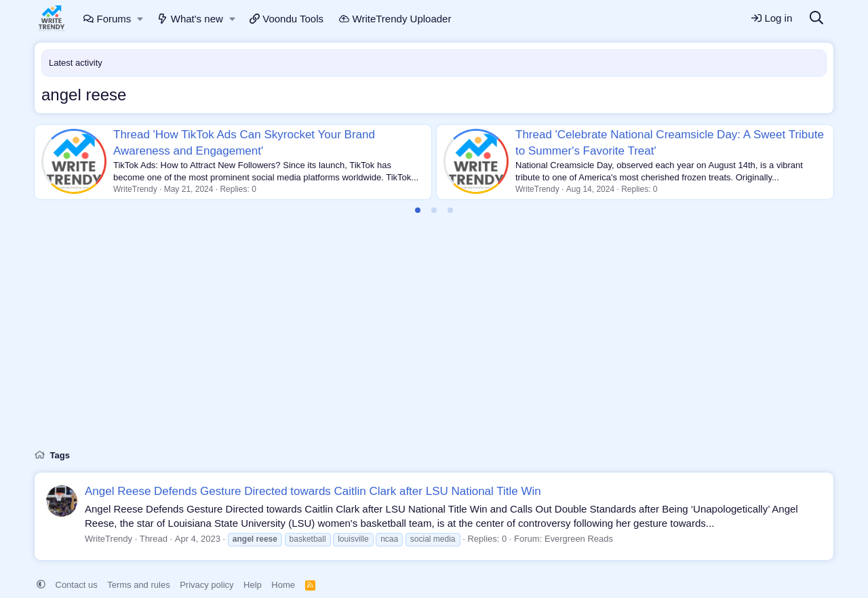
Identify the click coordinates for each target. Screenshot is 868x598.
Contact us (77, 585)
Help (253, 585)
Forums (107, 19)
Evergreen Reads (579, 539)
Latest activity (76, 63)
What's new (190, 19)
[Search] (816, 19)
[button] (141, 19)
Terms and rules (138, 585)
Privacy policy (206, 585)
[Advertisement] (434, 340)
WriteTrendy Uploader (395, 19)
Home (283, 585)
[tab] (418, 210)
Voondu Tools (287, 19)
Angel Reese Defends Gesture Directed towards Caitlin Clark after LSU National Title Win (313, 491)
